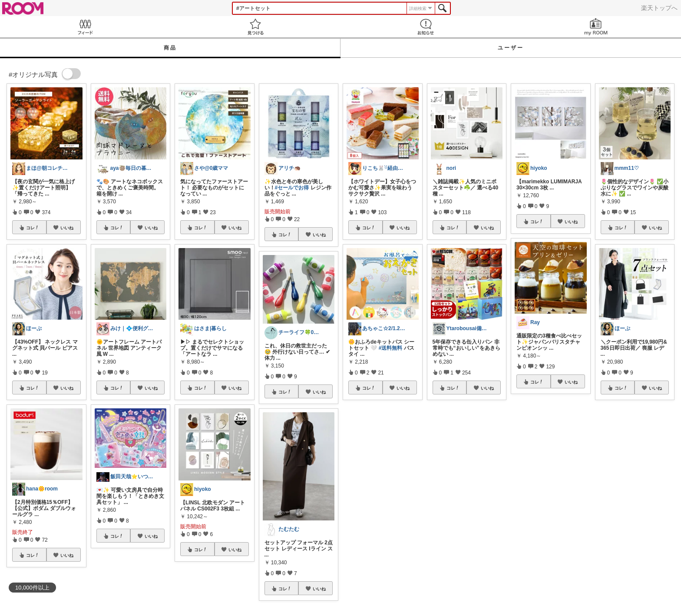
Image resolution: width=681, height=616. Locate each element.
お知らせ (426, 27)
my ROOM (596, 27)
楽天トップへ (659, 8)
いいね (67, 228)
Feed (85, 27)
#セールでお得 (292, 188)
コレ (33, 228)
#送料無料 (391, 348)
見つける (255, 27)
